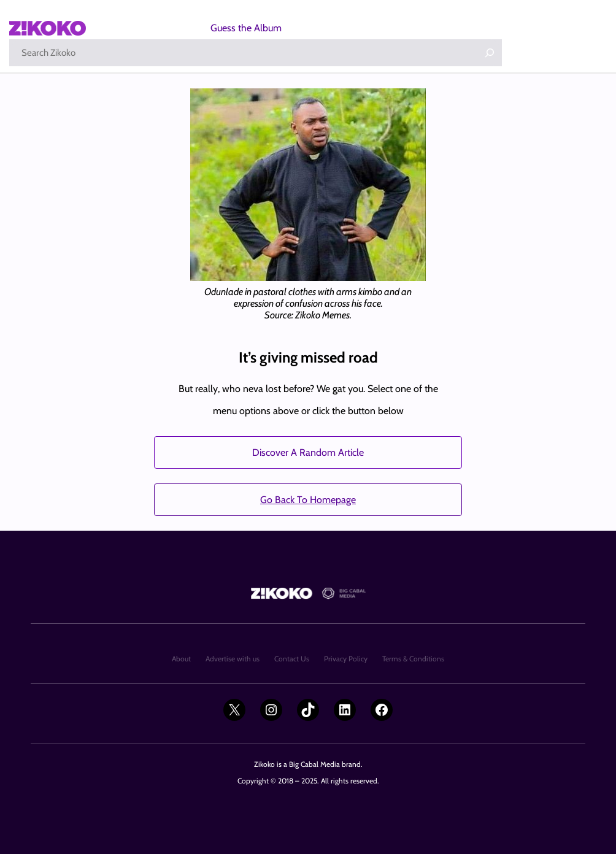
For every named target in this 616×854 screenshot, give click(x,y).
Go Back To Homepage (308, 500)
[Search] (490, 53)
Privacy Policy (346, 659)
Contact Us (292, 659)
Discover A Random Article (308, 452)
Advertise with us (233, 659)
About (181, 659)
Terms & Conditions (413, 659)
